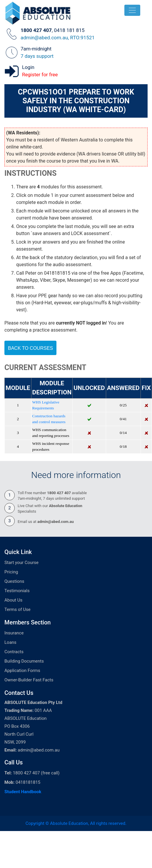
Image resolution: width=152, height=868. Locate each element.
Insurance (14, 633)
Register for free (40, 75)
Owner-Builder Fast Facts (29, 680)
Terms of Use (17, 609)
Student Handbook (23, 792)
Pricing (11, 572)
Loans (10, 642)
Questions (14, 581)
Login (28, 67)
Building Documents (24, 661)
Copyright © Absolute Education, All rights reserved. (76, 823)
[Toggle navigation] (132, 10)
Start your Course (21, 563)
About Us (13, 600)
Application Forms (22, 671)
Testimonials (17, 591)
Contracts (14, 652)
